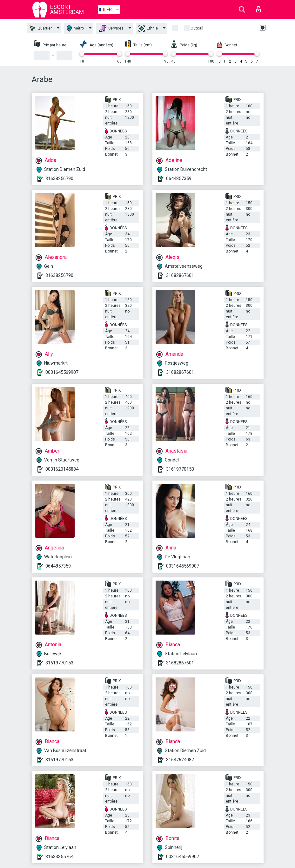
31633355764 (59, 857)
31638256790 (59, 178)
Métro (75, 28)
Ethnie (148, 29)
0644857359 (179, 178)
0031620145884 (62, 469)
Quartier (41, 28)
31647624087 (180, 760)
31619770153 (180, 469)
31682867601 (180, 275)
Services (111, 29)
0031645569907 (62, 372)
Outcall (197, 28)
